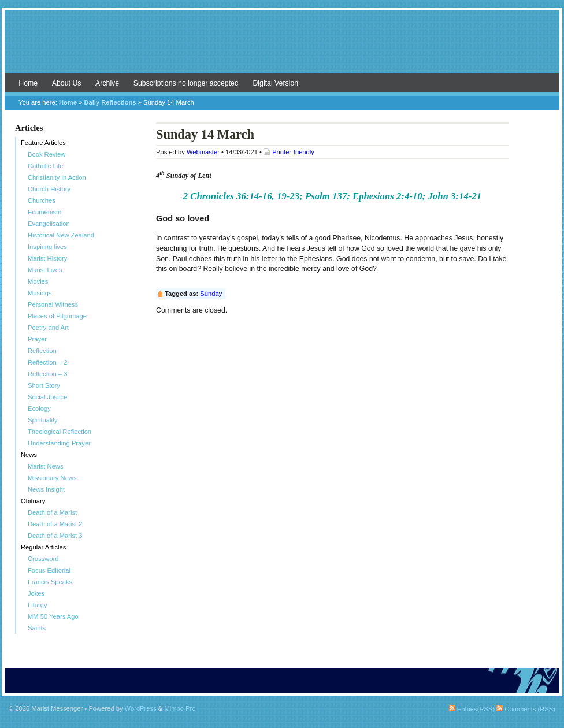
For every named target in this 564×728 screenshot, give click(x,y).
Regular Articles (43, 547)
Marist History (47, 258)
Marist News (46, 466)
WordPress (141, 708)
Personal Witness (53, 304)
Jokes (36, 593)
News (29, 455)
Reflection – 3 (47, 374)
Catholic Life (46, 166)
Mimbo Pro (180, 708)
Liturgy (38, 605)
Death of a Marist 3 (55, 536)
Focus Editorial (49, 570)
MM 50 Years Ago (53, 616)
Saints (37, 628)
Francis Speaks (50, 582)
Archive (107, 83)
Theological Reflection (60, 432)
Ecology (39, 408)
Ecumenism (44, 212)
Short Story (44, 385)
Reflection (42, 351)
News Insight (46, 489)
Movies (38, 281)
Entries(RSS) (472, 709)
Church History (49, 189)
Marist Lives (45, 270)
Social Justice (47, 397)
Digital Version (275, 83)
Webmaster (203, 152)
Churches (42, 200)
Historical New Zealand (61, 235)
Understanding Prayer (59, 443)
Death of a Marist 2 (55, 524)
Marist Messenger (282, 47)
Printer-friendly (293, 152)
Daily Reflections (110, 102)
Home (28, 83)
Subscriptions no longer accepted (186, 83)
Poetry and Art (48, 328)
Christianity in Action (57, 177)
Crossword (43, 559)
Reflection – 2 (47, 362)
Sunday (211, 294)
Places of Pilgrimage (57, 316)
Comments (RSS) (526, 709)
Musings (40, 293)
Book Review (47, 154)
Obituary (33, 501)
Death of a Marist (52, 512)
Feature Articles (43, 143)
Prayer (37, 339)
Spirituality (43, 420)
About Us (67, 83)
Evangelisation (49, 224)
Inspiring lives (47, 247)
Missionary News (52, 478)
